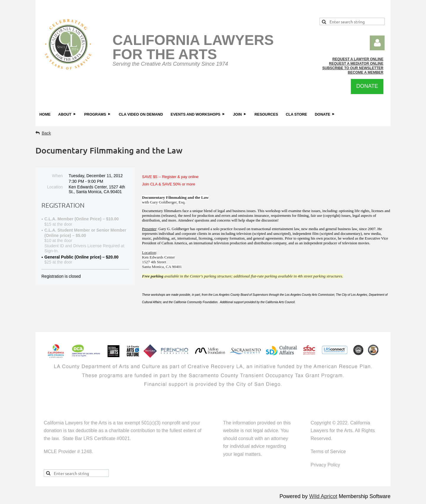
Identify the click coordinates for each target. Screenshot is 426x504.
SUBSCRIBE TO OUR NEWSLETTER (353, 68)
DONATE (367, 86)
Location (55, 187)
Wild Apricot (323, 496)
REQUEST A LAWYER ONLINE (358, 59)
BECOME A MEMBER (366, 72)
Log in (377, 43)
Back (46, 133)
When (57, 176)
